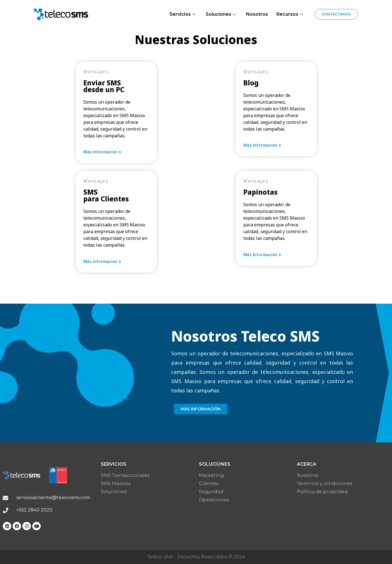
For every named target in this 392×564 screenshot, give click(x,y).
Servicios (183, 14)
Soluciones (221, 14)
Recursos (290, 14)
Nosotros (257, 14)
